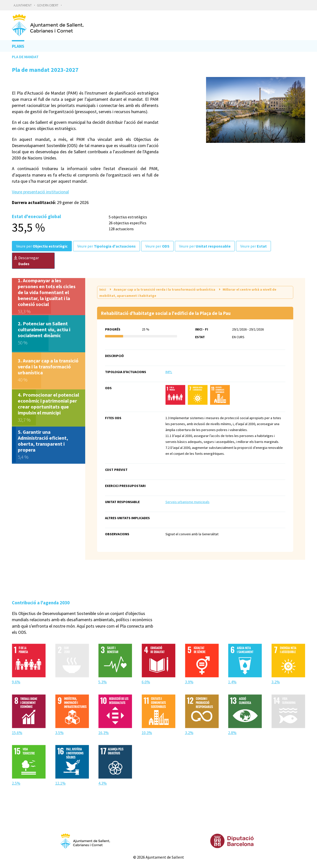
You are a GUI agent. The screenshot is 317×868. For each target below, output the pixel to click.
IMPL (169, 372)
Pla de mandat (25, 57)
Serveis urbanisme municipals (187, 502)
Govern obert (48, 5)
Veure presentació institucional (40, 192)
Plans (18, 46)
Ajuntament (23, 5)
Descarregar (26, 261)
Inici (103, 289)
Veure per (42, 246)
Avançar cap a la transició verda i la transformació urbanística (162, 289)
